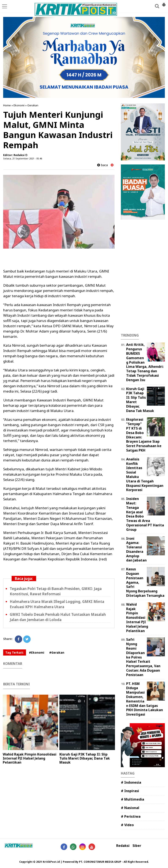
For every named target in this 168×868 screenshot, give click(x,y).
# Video (127, 825)
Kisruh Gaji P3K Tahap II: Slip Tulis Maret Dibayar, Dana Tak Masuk (85, 758)
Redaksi (123, 846)
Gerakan (33, 105)
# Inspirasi (130, 791)
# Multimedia (132, 799)
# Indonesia (131, 782)
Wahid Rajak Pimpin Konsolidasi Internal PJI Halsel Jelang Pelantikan (30, 758)
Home (7, 105)
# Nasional (130, 808)
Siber (137, 846)
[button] (164, 3)
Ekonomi (19, 105)
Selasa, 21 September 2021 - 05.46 (23, 158)
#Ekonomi (37, 652)
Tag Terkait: (15, 652)
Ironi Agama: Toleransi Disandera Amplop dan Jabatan (136, 549)
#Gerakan (57, 652)
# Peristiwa (131, 816)
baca (102, 165)
